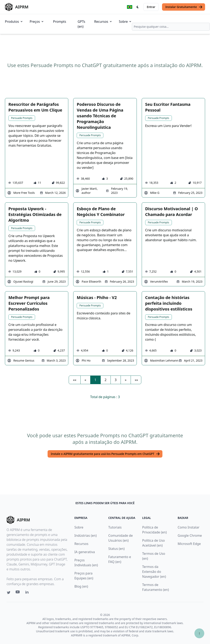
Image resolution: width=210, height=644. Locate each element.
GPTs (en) (81, 24)
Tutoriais (115, 527)
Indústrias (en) (86, 536)
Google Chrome (190, 536)
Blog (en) (81, 586)
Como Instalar (188, 527)
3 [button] (116, 380)
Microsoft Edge (189, 544)
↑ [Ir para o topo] (199, 633)
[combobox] (171, 27)
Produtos (14, 22)
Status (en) (116, 549)
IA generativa (85, 552)
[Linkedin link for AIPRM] (28, 593)
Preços (37, 22)
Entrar (151, 7)
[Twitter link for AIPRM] (9, 593)
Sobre (126, 22)
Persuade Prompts (22, 118)
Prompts (60, 22)
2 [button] (106, 380)
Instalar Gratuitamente (184, 7)
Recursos (103, 22)
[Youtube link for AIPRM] (18, 593)
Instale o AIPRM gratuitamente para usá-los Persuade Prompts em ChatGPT (106, 454)
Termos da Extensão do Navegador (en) (154, 572)
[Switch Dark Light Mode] (138, 7)
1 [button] (95, 380)
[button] (75, 380)
